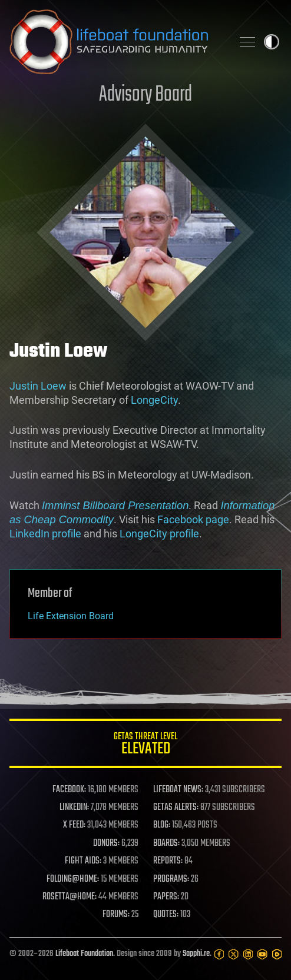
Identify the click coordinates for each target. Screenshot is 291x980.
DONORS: (106, 843)
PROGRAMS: (171, 879)
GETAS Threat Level (145, 745)
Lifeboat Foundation (84, 954)
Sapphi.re (196, 954)
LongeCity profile (159, 534)
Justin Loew (38, 386)
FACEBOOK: (69, 790)
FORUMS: (116, 915)
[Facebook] (219, 954)
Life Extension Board (71, 616)
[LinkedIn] (248, 954)
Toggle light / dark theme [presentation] (272, 42)
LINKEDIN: (74, 808)
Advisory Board (145, 95)
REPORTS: (168, 861)
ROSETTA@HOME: (70, 897)
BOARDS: (166, 843)
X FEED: (74, 825)
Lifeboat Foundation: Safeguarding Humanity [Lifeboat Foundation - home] (116, 42)
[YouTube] (262, 954)
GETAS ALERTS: (176, 808)
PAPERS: (166, 897)
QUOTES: (166, 915)
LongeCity (154, 400)
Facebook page (193, 519)
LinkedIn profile (45, 534)
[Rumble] (277, 954)
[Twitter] (233, 954)
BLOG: (162, 825)
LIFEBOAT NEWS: (178, 790)
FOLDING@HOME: (73, 879)
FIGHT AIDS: (83, 861)
